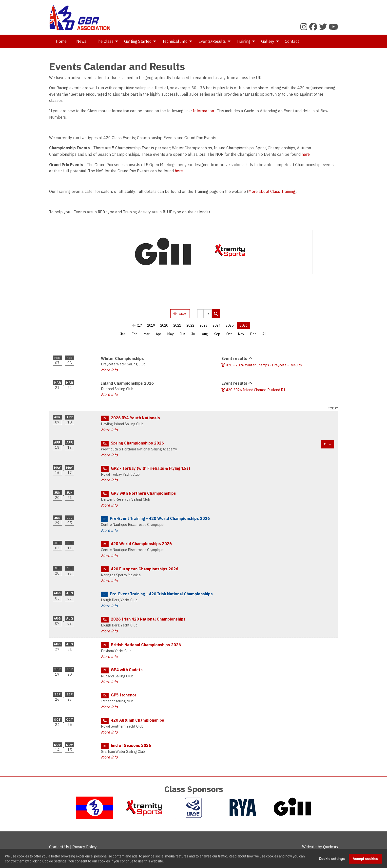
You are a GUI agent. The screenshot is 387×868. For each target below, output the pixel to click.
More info (109, 370)
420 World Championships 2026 (141, 544)
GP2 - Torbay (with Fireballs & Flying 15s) (150, 468)
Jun (183, 334)
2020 (164, 325)
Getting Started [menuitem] (138, 41)
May (171, 334)
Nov (241, 334)
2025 (230, 325)
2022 (190, 325)
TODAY (180, 314)
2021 (177, 325)
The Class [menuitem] (105, 41)
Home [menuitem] (61, 41)
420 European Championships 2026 (145, 569)
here (306, 154)
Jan (123, 334)
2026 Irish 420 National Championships (148, 619)
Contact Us (59, 847)
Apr (158, 334)
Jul (193, 334)
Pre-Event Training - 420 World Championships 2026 (160, 518)
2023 (203, 325)
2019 (151, 325)
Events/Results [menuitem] (212, 41)
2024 (216, 325)
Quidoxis (330, 847)
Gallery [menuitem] (268, 41)
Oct (229, 334)
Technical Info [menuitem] (175, 41)
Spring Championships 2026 (137, 443)
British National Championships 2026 (146, 645)
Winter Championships (122, 358)
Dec (253, 334)
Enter (328, 444)
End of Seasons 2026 (131, 745)
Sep (217, 334)
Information (203, 111)
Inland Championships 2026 (127, 383)
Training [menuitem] (243, 41)
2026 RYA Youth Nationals (135, 418)
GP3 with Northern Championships (143, 493)
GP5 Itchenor (124, 695)
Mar (147, 334)
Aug (205, 334)
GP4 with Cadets (127, 670)
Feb (135, 334)
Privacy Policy (85, 847)
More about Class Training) (272, 191)
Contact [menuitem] (292, 41)
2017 (138, 325)
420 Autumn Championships (137, 720)
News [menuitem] (81, 41)
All (264, 334)
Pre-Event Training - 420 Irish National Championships (161, 594)
